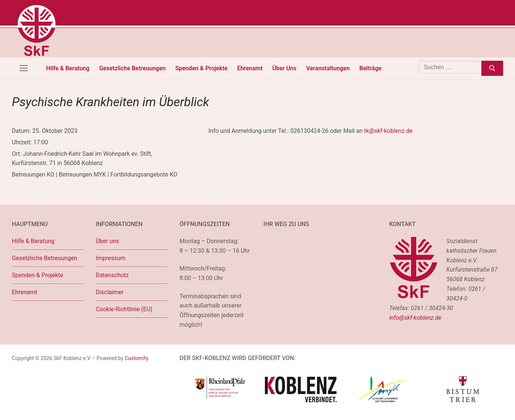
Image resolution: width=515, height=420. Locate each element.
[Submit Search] (492, 68)
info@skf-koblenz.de (415, 318)
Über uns (107, 241)
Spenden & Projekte (38, 275)
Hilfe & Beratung (33, 241)
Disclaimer (110, 292)
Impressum (111, 258)
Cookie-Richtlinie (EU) (124, 309)
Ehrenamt (24, 292)
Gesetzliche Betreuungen (45, 258)
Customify (136, 358)
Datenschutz (112, 275)
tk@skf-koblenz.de (388, 131)
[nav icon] (24, 68)
